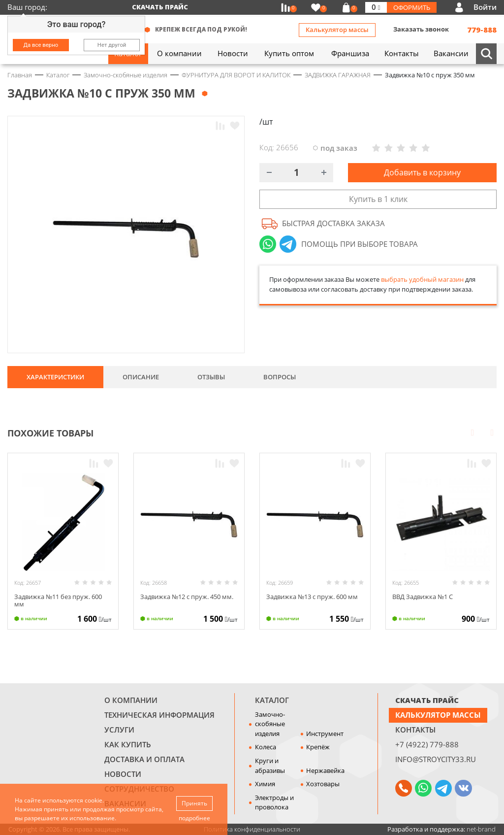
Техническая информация (159, 715)
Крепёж (318, 747)
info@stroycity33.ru (436, 759)
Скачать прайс (160, 7)
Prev (472, 432)
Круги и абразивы (270, 766)
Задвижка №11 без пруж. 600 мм (58, 601)
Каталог (272, 700)
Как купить (128, 744)
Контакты (415, 730)
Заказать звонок (421, 29)
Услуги (119, 730)
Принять (194, 803)
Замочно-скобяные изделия (270, 724)
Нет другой (112, 45)
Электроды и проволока (274, 802)
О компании (131, 700)
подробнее (194, 818)
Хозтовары (323, 784)
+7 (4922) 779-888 (427, 744)
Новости (123, 774)
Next (492, 432)
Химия (265, 784)
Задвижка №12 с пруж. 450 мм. (187, 597)
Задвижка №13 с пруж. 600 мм (312, 597)
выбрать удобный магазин (422, 279)
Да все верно (41, 45)
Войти (485, 7)
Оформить (412, 7)
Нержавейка (325, 770)
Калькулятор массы (337, 30)
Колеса (266, 747)
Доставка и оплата (144, 759)
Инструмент (325, 734)
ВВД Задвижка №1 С (423, 597)
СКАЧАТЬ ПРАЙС (427, 700)
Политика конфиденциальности (252, 829)
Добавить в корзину (422, 172)
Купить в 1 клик (378, 199)
